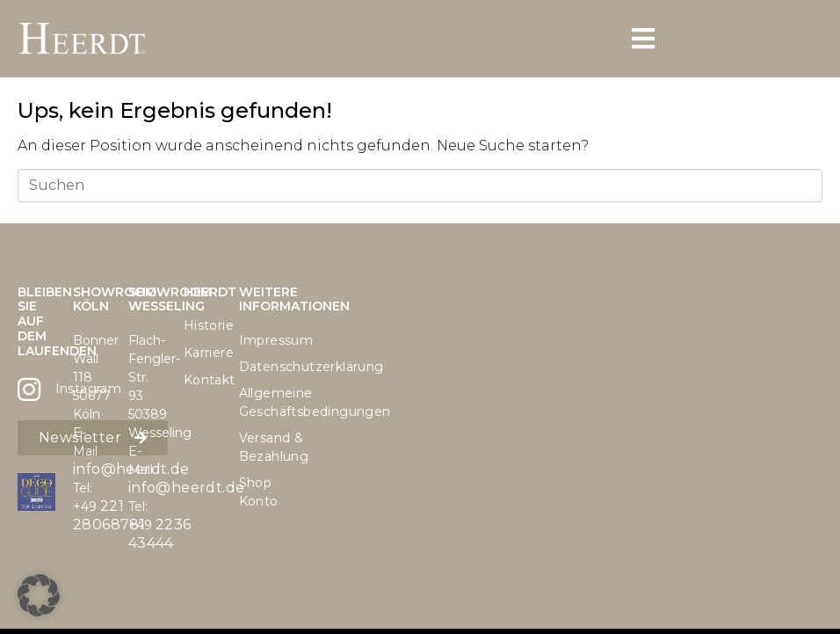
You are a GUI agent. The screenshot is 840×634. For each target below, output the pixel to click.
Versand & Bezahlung (258, 447)
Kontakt (203, 380)
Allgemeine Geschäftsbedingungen (258, 402)
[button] (39, 595)
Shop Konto (258, 492)
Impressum (258, 340)
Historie (203, 325)
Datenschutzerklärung (258, 367)
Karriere (203, 353)
